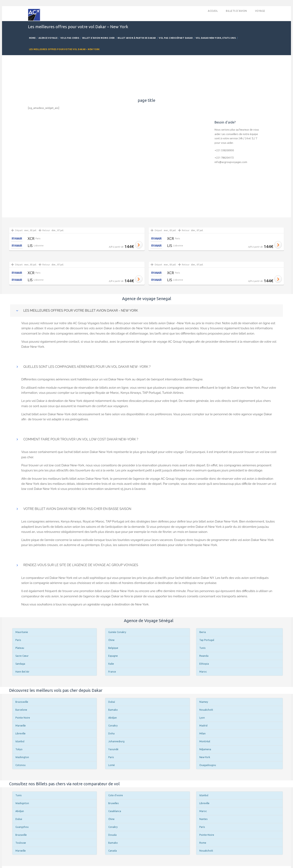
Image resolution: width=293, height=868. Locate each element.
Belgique (113, 648)
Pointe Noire (23, 718)
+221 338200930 (224, 150)
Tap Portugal (207, 640)
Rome (203, 843)
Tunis (202, 648)
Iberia (203, 632)
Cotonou (20, 765)
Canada (113, 851)
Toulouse (21, 843)
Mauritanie (22, 632)
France (112, 672)
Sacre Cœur (22, 656)
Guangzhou (22, 827)
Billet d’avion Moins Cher (99, 38)
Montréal (205, 741)
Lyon (202, 718)
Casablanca (115, 811)
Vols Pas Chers (70, 38)
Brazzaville (22, 702)
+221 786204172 (224, 158)
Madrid (203, 726)
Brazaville (21, 835)
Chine (111, 640)
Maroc (203, 672)
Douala (112, 835)
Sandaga (20, 664)
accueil (213, 11)
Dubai (19, 819)
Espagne (113, 656)
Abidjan (113, 718)
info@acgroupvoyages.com (231, 162)
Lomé (112, 765)
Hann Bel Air (22, 672)
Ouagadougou (208, 765)
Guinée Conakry (117, 632)
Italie (111, 664)
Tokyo (19, 749)
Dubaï (112, 702)
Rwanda (204, 656)
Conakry (113, 726)
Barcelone (21, 710)
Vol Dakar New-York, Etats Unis (216, 38)
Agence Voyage (48, 38)
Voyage (260, 11)
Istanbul (20, 741)
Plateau (20, 648)
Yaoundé (113, 749)
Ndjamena (205, 749)
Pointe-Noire (207, 835)
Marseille (21, 726)
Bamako (113, 710)
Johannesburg (116, 741)
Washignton (22, 803)
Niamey (204, 702)
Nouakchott (206, 710)
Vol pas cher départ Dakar (176, 38)
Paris (18, 640)
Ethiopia (204, 664)
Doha (111, 733)
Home (32, 38)
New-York (205, 757)
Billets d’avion (236, 11)
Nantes (203, 819)
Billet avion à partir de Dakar (137, 38)
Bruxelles (113, 803)
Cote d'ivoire (116, 795)
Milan (202, 733)
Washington (22, 757)
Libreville (20, 733)
